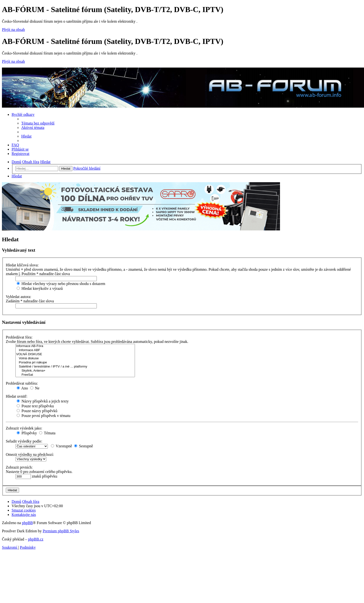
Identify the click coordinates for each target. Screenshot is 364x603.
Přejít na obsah (13, 30)
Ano (22, 388)
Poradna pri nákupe (75, 363)
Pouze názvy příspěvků (37, 411)
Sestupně (84, 446)
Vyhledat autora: (18, 297)
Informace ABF (75, 350)
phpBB (27, 523)
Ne (35, 388)
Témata (47, 433)
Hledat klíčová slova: (22, 265)
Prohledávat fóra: (19, 337)
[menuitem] (38, 123)
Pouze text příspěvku (35, 406)
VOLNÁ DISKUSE (75, 354)
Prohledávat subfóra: (22, 383)
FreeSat (75, 375)
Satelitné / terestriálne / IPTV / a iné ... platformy (75, 367)
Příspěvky (27, 433)
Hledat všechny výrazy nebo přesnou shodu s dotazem (61, 284)
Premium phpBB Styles (61, 531)
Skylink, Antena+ (75, 371)
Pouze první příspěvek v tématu (44, 416)
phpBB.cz (36, 539)
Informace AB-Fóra (75, 346)
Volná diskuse (75, 358)
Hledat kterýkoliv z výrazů (40, 288)
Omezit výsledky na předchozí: (30, 454)
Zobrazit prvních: (19, 467)
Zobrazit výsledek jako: (24, 428)
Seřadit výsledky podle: (24, 441)
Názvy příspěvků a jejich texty (43, 401)
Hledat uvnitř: (17, 396)
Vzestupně (61, 446)
